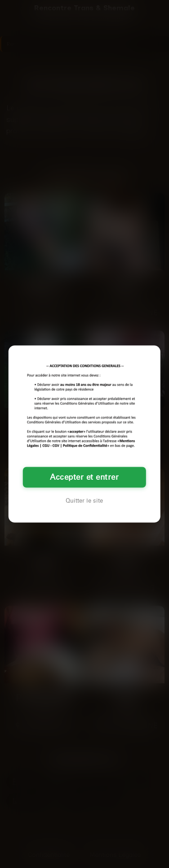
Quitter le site (84, 500)
